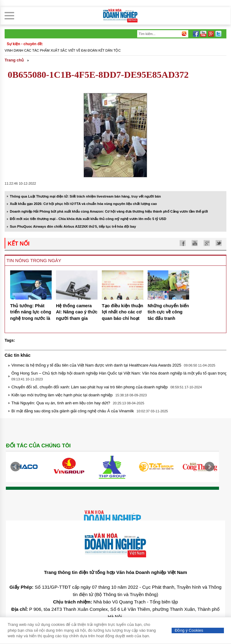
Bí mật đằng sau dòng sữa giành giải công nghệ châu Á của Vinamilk (73, 411)
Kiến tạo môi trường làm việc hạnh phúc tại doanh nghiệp (62, 395)
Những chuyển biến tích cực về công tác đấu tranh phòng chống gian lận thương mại (168, 318)
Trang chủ (14, 60)
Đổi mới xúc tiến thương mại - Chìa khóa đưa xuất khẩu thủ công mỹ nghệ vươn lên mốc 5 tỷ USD (88, 219)
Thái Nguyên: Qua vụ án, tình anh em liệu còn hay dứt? (61, 403)
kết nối (19, 244)
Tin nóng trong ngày (34, 260)
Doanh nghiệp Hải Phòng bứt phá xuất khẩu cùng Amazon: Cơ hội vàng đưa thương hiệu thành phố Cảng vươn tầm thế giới (109, 211)
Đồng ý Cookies (189, 630)
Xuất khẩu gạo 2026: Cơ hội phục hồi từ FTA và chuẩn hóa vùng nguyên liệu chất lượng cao (83, 204)
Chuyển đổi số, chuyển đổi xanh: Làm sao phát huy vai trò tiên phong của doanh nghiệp (90, 387)
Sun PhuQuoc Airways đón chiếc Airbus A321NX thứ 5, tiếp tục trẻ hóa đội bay (73, 226)
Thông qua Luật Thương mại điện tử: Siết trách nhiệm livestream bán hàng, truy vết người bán (85, 196)
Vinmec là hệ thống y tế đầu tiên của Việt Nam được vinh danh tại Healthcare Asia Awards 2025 (96, 365)
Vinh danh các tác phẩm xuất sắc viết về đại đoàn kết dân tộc (63, 50)
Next (209, 467)
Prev (15, 467)
